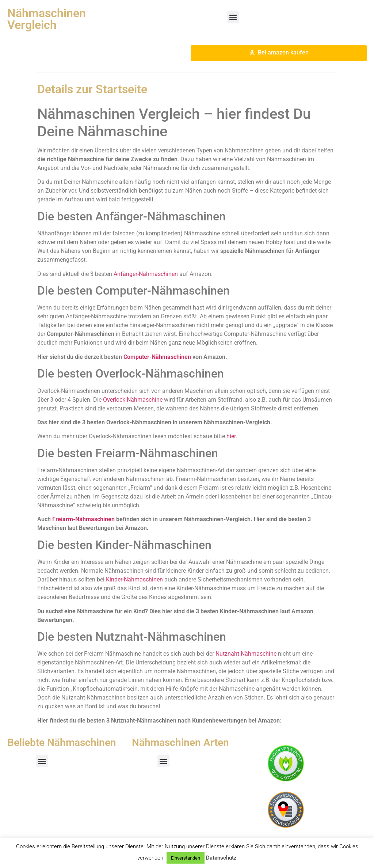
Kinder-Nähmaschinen (134, 579)
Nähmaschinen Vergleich (47, 19)
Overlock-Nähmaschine (133, 400)
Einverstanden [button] (186, 858)
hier (231, 436)
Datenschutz (221, 858)
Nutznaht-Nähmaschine (246, 654)
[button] (233, 17)
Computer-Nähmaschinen (157, 357)
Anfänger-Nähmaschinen (146, 274)
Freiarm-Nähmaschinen (83, 519)
